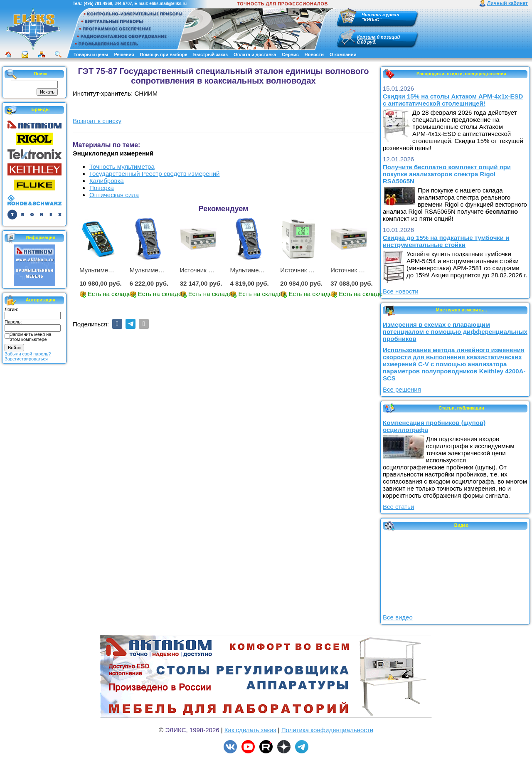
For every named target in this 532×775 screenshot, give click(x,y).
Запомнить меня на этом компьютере (31, 337)
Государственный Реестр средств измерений (154, 174)
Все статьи (398, 507)
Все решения (402, 389)
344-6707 (123, 4)
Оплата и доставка (255, 54)
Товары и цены (91, 54)
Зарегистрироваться (26, 359)
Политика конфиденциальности (327, 730)
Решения (124, 54)
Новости (314, 54)
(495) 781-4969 (98, 4)
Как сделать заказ (250, 730)
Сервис (290, 54)
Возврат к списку (97, 121)
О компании (343, 54)
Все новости (401, 291)
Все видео (398, 617)
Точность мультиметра (122, 167)
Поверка (102, 188)
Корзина (366, 37)
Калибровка (107, 181)
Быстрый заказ (211, 54)
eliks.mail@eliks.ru (168, 4)
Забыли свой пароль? (28, 354)
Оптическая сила (114, 195)
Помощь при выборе (164, 54)
